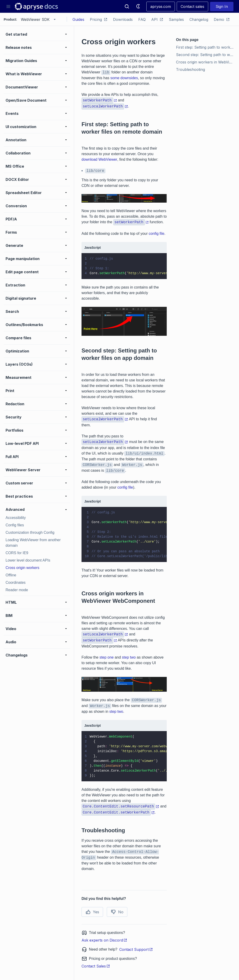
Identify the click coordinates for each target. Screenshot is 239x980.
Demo (222, 19)
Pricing (99, 19)
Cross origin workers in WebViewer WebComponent (206, 62)
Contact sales (192, 6)
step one (106, 657)
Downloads (123, 19)
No (117, 912)
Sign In (222, 6)
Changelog (199, 19)
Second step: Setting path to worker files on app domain (206, 55)
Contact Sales (96, 966)
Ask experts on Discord (104, 940)
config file (157, 234)
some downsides (124, 78)
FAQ (142, 19)
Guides (78, 19)
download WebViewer (99, 159)
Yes (92, 912)
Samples (176, 19)
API (157, 19)
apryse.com (161, 6)
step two (129, 657)
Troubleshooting (190, 69)
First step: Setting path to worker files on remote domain (206, 47)
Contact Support (136, 949)
